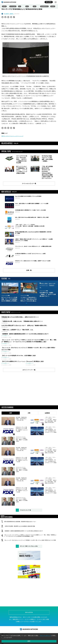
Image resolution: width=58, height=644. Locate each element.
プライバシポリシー (45, 636)
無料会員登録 (49, 2)
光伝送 (53, 6)
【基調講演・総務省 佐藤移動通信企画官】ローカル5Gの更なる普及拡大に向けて (24, 532)
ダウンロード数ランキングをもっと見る (29, 547)
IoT (35, 6)
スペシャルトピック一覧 (29, 184)
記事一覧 (29, 270)
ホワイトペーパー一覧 (29, 371)
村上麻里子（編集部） (9, 14)
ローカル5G (13, 6)
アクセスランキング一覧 (25, 511)
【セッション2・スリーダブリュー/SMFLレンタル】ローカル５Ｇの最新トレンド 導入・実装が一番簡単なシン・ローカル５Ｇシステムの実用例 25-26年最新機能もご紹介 (30, 537)
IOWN (4, 6)
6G (27, 6)
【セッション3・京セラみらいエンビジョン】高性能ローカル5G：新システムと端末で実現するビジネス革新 (30, 541)
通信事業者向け (44, 6)
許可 (29, 641)
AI (20, 6)
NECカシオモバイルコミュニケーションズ (12, 136)
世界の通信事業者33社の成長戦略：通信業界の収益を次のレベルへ (20, 523)
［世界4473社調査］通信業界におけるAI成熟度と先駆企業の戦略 (20, 527)
